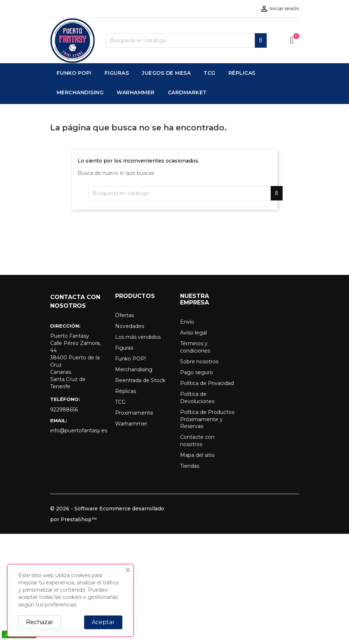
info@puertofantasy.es (77, 431)
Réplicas (126, 391)
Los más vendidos (138, 337)
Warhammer (131, 424)
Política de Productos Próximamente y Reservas (207, 419)
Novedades (130, 326)
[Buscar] (186, 40)
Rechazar (40, 622)
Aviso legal (193, 333)
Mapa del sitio (197, 455)
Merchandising (134, 369)
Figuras (124, 348)
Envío (187, 322)
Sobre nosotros (199, 362)
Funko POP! (130, 359)
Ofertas (125, 315)
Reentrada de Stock (140, 380)
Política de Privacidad (207, 383)
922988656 (64, 410)
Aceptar (103, 622)
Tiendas (190, 466)
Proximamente (134, 413)
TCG (120, 402)
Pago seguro (197, 372)
